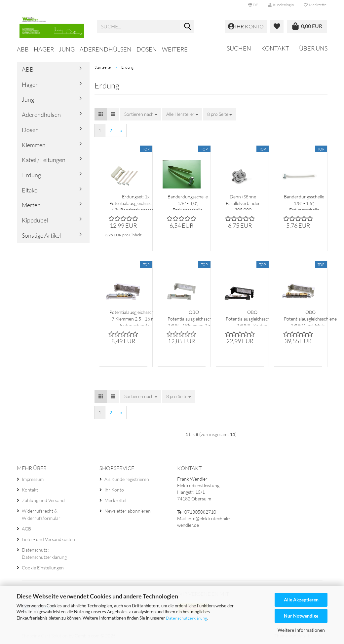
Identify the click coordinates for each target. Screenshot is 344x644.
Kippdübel (35, 220)
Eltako (30, 190)
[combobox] (141, 114)
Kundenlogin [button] (281, 5)
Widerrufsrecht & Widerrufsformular (41, 514)
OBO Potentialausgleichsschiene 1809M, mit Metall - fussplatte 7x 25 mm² (310, 317)
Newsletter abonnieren (128, 511)
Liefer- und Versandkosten (48, 539)
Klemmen (34, 145)
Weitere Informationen (301, 630)
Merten (31, 205)
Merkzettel (316, 5)
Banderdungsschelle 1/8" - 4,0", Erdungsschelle (188, 202)
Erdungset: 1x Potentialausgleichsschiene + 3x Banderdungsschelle (136, 202)
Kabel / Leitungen (44, 160)
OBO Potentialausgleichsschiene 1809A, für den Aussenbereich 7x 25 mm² (252, 317)
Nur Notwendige (301, 616)
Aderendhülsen (106, 49)
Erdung (32, 175)
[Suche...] (187, 27)
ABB (23, 49)
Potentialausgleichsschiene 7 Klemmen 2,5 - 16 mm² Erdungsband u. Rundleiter (136, 317)
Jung (67, 49)
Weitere (175, 49)
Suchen (239, 48)
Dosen (147, 49)
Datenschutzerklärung (187, 618)
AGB (26, 529)
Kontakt (275, 48)
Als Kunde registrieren (127, 479)
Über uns (313, 48)
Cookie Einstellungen (43, 568)
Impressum (33, 479)
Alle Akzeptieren (301, 600)
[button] (253, 5)
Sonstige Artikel (41, 235)
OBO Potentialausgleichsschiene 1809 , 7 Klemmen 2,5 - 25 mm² (194, 317)
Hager (44, 49)
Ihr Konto (114, 490)
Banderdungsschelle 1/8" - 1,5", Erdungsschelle (304, 202)
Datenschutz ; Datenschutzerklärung (44, 553)
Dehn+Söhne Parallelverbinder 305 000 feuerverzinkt (243, 202)
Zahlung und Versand (43, 500)
